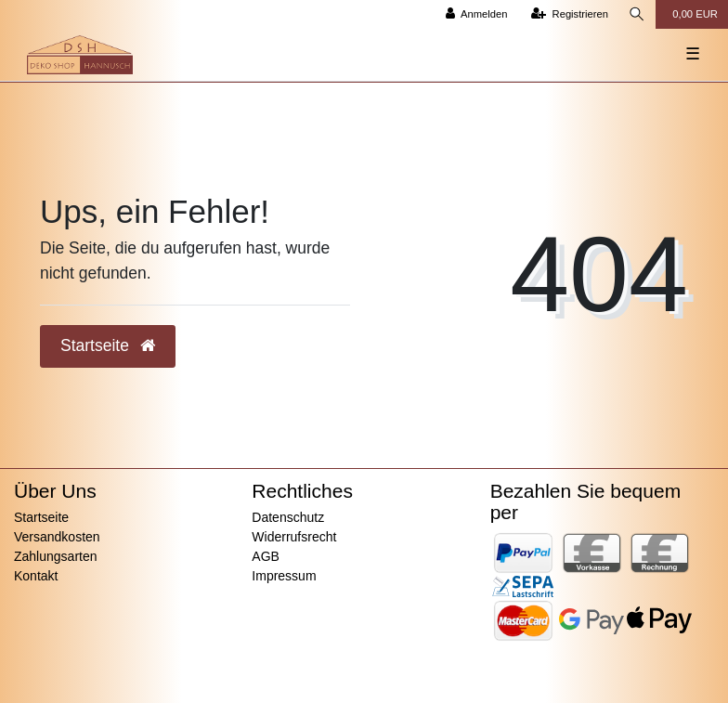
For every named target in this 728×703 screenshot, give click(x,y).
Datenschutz (288, 517)
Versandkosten (57, 537)
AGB (266, 556)
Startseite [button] (108, 345)
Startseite (41, 517)
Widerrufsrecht (294, 537)
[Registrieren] (570, 14)
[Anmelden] (477, 14)
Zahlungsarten (56, 556)
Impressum (284, 576)
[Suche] (637, 14)
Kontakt (36, 576)
